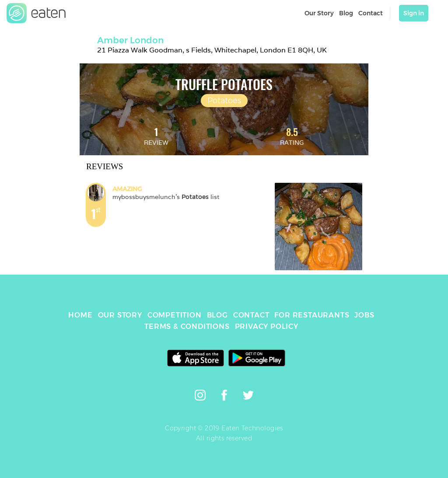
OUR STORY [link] (120, 315)
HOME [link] (80, 315)
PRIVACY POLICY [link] (267, 326)
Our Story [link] (319, 13)
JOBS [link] (364, 315)
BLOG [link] (217, 315)
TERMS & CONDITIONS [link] (187, 326)
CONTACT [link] (251, 315)
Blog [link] (346, 13)
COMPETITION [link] (175, 315)
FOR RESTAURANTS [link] (312, 315)
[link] (36, 13)
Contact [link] (371, 13)
